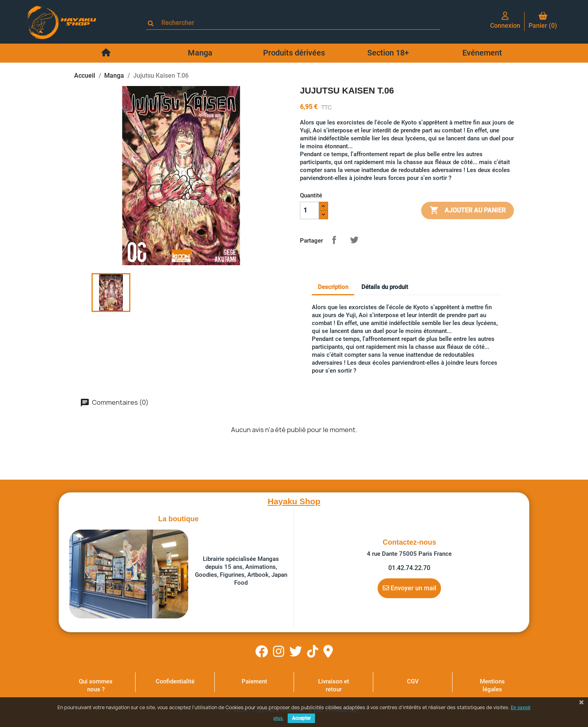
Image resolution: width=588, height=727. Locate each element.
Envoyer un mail (409, 588)
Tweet (354, 240)
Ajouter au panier (468, 210)
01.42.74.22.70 (409, 568)
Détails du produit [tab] (385, 287)
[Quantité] (309, 210)
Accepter (301, 718)
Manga (200, 53)
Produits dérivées (294, 53)
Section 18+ (388, 53)
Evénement (482, 53)
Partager (334, 240)
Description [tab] (333, 287)
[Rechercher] (297, 23)
